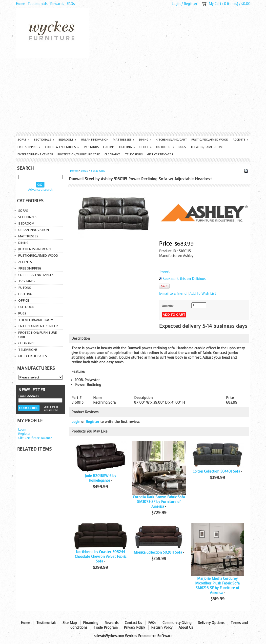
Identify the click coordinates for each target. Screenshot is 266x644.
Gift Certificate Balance (35, 438)
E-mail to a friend (173, 294)
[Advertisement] (133, 95)
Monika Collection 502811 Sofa (158, 552)
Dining (145, 140)
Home (20, 4)
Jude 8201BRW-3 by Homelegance (101, 478)
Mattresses (124, 140)
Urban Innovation (95, 140)
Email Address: (29, 396)
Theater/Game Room (206, 147)
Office (145, 147)
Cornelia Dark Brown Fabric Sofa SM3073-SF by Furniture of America (159, 502)
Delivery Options (211, 623)
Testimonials (38, 4)
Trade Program (106, 628)
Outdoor (165, 147)
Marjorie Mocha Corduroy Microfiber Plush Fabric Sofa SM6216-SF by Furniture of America (217, 586)
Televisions (134, 154)
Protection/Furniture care (79, 154)
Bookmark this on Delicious (184, 279)
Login (176, 4)
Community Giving (177, 623)
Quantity (168, 306)
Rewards (57, 4)
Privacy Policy (134, 628)
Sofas (23, 140)
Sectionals (44, 140)
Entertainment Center (35, 154)
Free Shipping (29, 147)
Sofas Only (98, 171)
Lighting (127, 147)
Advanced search (40, 190)
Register (191, 4)
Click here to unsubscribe (51, 408)
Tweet (164, 272)
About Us (186, 628)
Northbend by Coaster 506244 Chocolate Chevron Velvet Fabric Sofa (101, 557)
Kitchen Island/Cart (171, 140)
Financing (91, 623)
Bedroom (68, 140)
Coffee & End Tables (62, 147)
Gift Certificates (160, 154)
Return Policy (162, 628)
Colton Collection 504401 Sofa (216, 471)
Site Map (70, 623)
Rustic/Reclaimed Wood (210, 140)
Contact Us (133, 623)
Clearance (113, 154)
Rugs (182, 147)
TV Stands (91, 147)
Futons (109, 147)
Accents (241, 140)
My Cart (215, 4)
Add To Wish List (203, 294)
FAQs (71, 4)
